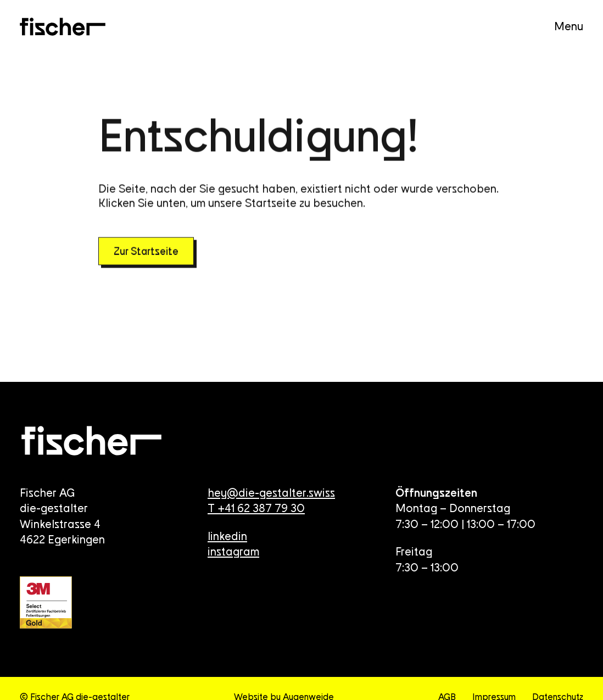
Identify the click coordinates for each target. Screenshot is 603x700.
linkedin (227, 537)
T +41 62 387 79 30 (256, 509)
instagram (233, 552)
